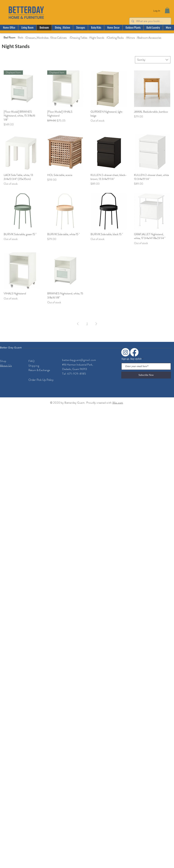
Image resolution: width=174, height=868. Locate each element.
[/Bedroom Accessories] (149, 38)
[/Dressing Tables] (78, 38)
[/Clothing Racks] (115, 38)
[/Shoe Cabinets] (58, 38)
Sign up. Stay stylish (131, 359)
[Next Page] (96, 324)
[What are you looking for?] (150, 21)
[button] (167, 10)
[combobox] (153, 60)
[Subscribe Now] (146, 375)
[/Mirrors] (130, 38)
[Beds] (21, 38)
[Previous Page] (78, 324)
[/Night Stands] (96, 38)
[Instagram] (125, 352)
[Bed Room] (9, 38)
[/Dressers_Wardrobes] (37, 38)
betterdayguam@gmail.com (79, 360)
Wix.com (118, 403)
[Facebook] (134, 352)
